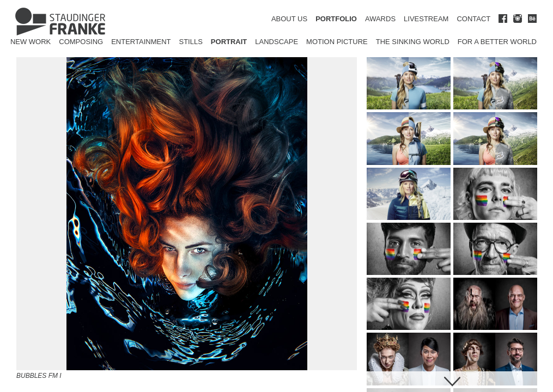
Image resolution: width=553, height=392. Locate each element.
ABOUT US (289, 19)
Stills (191, 42)
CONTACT (473, 19)
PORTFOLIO (336, 19)
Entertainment (141, 42)
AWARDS (380, 19)
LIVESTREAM (426, 19)
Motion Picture (337, 42)
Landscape (276, 42)
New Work (31, 42)
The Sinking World (413, 42)
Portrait (229, 42)
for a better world (497, 42)
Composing (81, 42)
